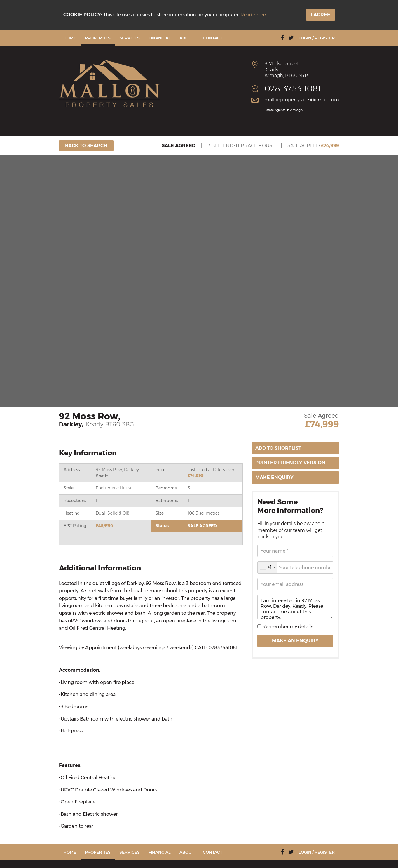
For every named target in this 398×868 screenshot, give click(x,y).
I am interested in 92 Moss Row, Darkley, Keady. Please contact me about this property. (295, 607)
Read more (253, 15)
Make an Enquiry (295, 641)
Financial (160, 38)
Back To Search (86, 146)
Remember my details (287, 627)
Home (70, 38)
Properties (98, 38)
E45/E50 (104, 526)
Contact (213, 38)
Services (130, 38)
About (187, 38)
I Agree (321, 15)
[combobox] (267, 567)
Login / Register (317, 38)
